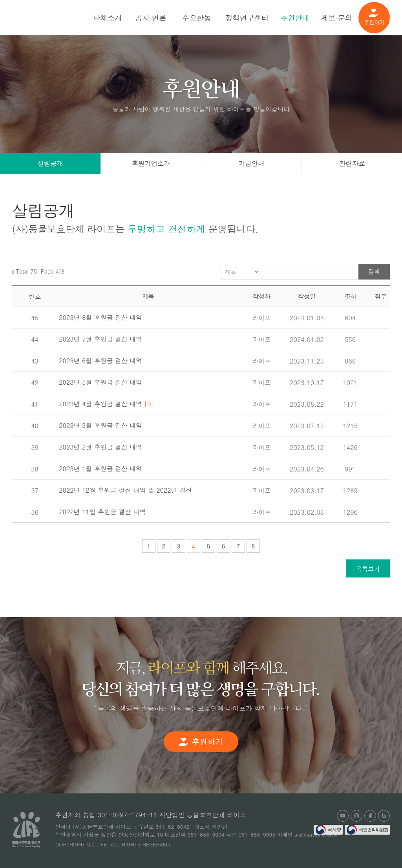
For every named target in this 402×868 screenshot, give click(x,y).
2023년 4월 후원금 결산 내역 (107, 404)
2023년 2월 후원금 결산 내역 (100, 447)
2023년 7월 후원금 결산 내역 (100, 339)
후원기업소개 (151, 163)
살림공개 (50, 163)
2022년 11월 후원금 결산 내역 (102, 512)
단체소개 (108, 17)
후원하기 (374, 17)
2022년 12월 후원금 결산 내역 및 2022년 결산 (125, 490)
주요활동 (197, 17)
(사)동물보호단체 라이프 (54, 17)
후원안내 (295, 17)
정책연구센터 (247, 17)
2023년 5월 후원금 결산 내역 (100, 382)
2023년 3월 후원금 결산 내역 (100, 425)
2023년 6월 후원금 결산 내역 (100, 361)
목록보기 (368, 568)
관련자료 (352, 163)
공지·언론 (151, 17)
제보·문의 (337, 17)
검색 (374, 271)
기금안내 (252, 163)
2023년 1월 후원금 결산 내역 (100, 469)
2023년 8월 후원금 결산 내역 (100, 317)
